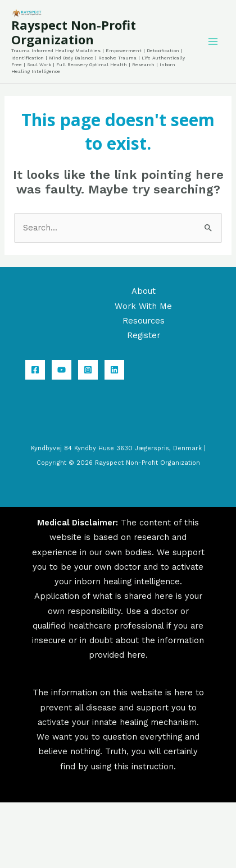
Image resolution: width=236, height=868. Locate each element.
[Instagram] (88, 370)
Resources (144, 321)
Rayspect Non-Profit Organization (74, 32)
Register (144, 335)
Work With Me (143, 306)
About (144, 291)
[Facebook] (35, 370)
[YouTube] (62, 370)
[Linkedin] (114, 370)
